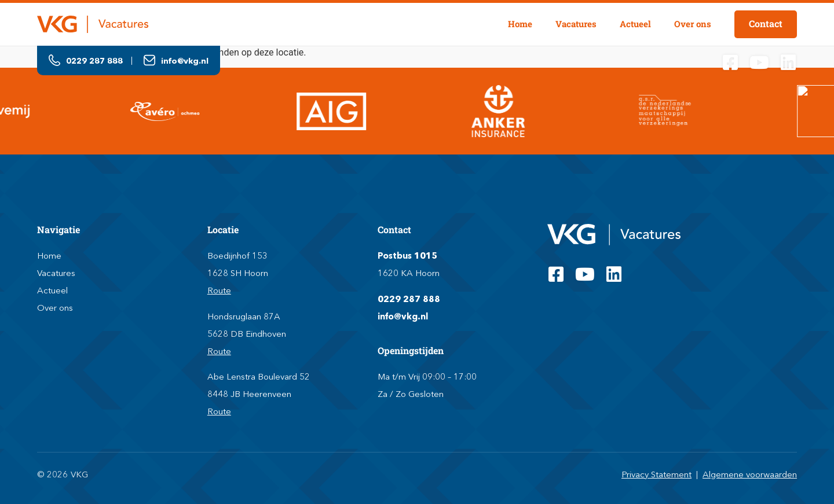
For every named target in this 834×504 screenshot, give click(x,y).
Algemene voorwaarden (750, 474)
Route (219, 290)
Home (520, 24)
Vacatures (576, 24)
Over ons (693, 24)
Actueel (635, 24)
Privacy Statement (656, 474)
